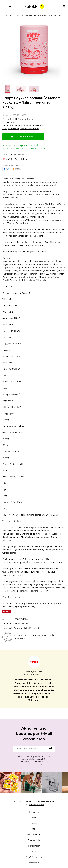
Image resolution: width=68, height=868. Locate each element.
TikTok (34, 818)
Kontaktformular (37, 805)
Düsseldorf (38, 672)
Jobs (34, 852)
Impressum (34, 863)
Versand (11, 122)
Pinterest (34, 823)
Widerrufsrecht (34, 835)
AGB (34, 829)
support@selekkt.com (44, 802)
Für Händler (34, 846)
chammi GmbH (36, 126)
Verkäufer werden (34, 857)
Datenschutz (34, 840)
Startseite (9, 16)
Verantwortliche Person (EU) (27, 628)
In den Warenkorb (25, 137)
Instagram (34, 812)
